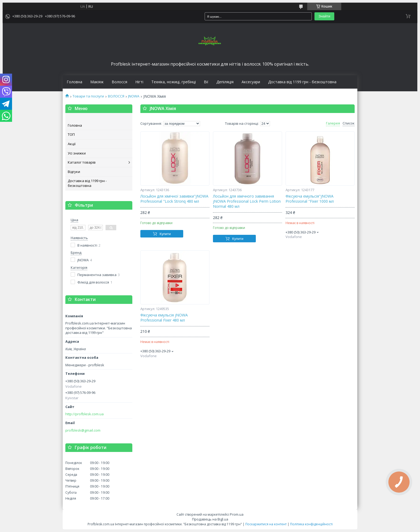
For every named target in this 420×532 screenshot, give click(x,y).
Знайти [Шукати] (324, 16)
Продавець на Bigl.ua (210, 519)
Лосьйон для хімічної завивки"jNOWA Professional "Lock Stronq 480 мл (174, 199)
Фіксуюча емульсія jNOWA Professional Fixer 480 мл (164, 318)
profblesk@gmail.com (83, 430)
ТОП (71, 134)
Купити (165, 234)
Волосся (119, 82)
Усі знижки (77, 153)
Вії (206, 82)
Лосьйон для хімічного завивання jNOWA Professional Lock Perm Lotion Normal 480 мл (247, 201)
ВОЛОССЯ (116, 96)
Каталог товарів (82, 162)
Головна (74, 82)
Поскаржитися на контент (266, 524)
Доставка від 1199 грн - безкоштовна (302, 82)
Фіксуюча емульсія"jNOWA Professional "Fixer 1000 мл (310, 199)
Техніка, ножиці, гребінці (174, 82)
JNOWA (134, 96)
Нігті (139, 82)
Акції (72, 144)
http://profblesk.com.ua (85, 414)
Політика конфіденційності (311, 524)
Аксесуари (251, 82)
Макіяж (97, 82)
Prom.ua (237, 514)
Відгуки (74, 172)
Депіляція (225, 82)
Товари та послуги (88, 96)
